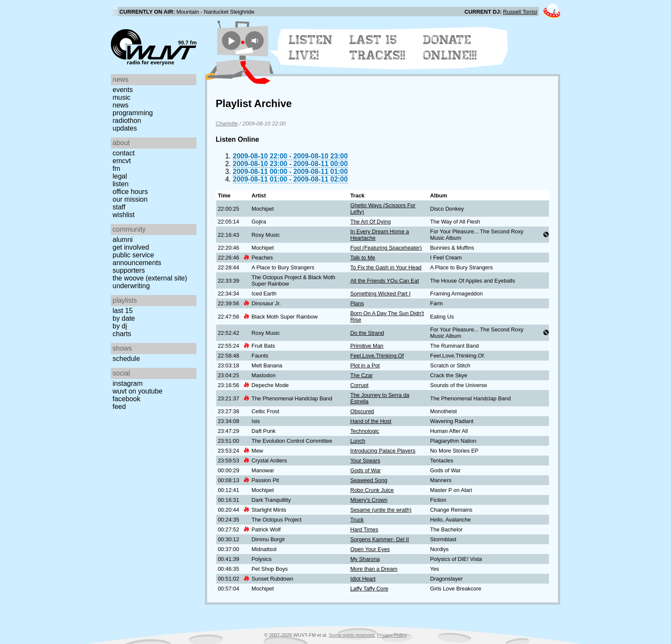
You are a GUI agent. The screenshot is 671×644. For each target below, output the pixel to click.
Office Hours (130, 192)
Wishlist (124, 215)
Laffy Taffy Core (369, 589)
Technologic (365, 431)
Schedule (126, 359)
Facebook (126, 399)
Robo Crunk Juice (372, 490)
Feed (119, 407)
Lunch (358, 441)
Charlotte (227, 124)
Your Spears (365, 461)
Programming (133, 113)
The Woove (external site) (150, 278)
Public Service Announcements (137, 259)
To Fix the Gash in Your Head (386, 267)
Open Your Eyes (370, 549)
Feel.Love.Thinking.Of (377, 356)
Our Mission (130, 199)
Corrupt (359, 385)
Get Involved (131, 247)
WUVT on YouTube (138, 391)
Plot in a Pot (365, 365)
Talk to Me (362, 258)
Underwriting (131, 286)
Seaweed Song (369, 480)
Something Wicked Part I (380, 294)
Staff (119, 207)
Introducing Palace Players (383, 451)
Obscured (362, 411)
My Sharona (365, 559)
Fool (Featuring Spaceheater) (386, 248)
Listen (120, 184)
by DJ (120, 326)
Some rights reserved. (352, 635)
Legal (120, 176)
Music (122, 97)
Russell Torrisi (520, 12)
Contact (124, 153)
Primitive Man (367, 346)
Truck (357, 520)
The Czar (361, 375)
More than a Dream (374, 569)
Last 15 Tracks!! (378, 48)
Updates (125, 128)
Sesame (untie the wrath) (381, 510)
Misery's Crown (369, 500)
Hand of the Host (371, 421)
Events (123, 90)
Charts (122, 334)
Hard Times (364, 529)
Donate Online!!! (450, 48)
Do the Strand (367, 333)
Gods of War (365, 470)
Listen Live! (311, 48)
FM (116, 168)
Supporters (129, 270)
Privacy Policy (392, 635)
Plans (357, 303)
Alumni (123, 240)
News (120, 105)
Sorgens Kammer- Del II (379, 539)
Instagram (128, 383)
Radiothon (127, 121)
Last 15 (123, 311)
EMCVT (122, 161)
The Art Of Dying (370, 222)
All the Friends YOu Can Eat (384, 281)
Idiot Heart (363, 579)
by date (124, 318)
